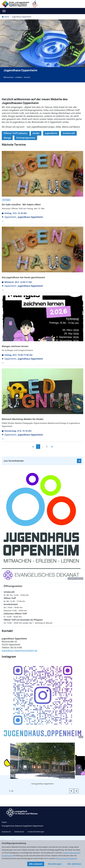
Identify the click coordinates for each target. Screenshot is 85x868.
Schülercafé (69, 133)
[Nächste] (52, 447)
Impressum (6, 832)
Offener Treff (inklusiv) (16, 133)
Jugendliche (51, 133)
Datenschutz (19, 832)
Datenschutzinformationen (67, 858)
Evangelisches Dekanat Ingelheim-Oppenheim (23, 826)
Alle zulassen (36, 864)
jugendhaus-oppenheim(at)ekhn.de (20, 651)
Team (4, 822)
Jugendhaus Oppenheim (22, 17)
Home (5, 17)
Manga (7, 138)
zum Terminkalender (14, 461)
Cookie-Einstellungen (36, 832)
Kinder (36, 133)
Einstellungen (55, 864)
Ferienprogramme (26, 138)
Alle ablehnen (74, 864)
